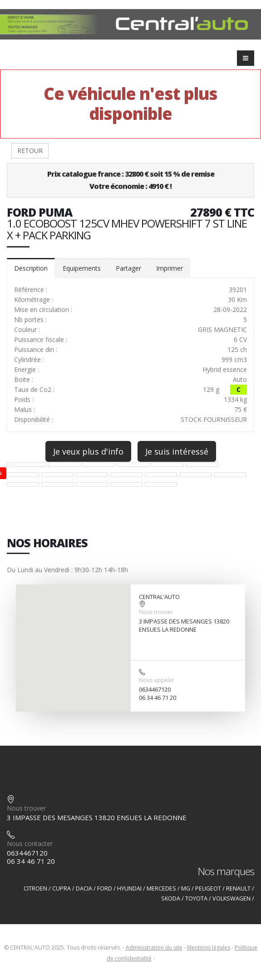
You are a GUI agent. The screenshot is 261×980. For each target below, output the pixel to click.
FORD (105, 888)
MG (186, 888)
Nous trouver (156, 612)
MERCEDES (161, 888)
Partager (128, 268)
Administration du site (154, 948)
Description (31, 268)
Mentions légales (209, 948)
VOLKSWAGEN (231, 898)
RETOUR (30, 151)
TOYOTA (196, 898)
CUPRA (62, 888)
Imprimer (170, 268)
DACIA (84, 888)
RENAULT (238, 888)
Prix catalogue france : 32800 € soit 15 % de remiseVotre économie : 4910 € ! (131, 180)
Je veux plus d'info (88, 451)
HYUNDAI (129, 888)
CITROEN (35, 888)
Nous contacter (30, 844)
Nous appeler (157, 680)
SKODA (171, 898)
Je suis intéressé (177, 451)
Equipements (82, 268)
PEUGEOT (208, 888)
